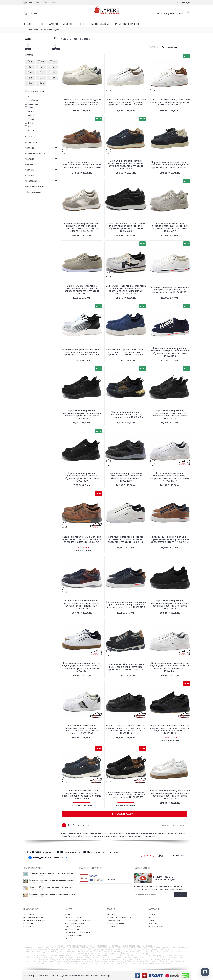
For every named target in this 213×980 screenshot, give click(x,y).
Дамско (152, 914)
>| (88, 825)
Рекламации (113, 920)
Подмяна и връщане (34, 920)
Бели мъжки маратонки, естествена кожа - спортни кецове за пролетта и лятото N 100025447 (170, 102)
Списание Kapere (74, 935)
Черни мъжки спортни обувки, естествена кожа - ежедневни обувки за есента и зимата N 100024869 (126, 477)
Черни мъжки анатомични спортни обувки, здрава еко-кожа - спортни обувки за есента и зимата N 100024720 (170, 729)
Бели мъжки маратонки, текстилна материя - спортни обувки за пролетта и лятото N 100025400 (82, 352)
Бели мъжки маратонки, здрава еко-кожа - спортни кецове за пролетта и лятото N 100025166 (126, 539)
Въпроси (28, 923)
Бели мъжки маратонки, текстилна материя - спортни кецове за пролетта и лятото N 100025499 (170, 289)
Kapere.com (36, 976)
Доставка (29, 914)
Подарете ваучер (116, 923)
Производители (74, 917)
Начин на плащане (33, 917)
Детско (152, 920)
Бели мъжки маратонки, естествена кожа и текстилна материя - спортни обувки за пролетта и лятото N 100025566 (126, 289)
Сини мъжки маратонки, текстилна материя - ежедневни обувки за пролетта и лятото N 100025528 (126, 352)
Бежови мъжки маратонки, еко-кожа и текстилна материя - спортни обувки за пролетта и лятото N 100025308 (82, 227)
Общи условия (73, 926)
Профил (111, 914)
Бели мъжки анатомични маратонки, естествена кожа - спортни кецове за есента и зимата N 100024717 (170, 477)
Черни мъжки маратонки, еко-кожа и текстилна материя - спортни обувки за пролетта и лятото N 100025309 (126, 227)
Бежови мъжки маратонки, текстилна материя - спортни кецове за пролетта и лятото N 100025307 (82, 289)
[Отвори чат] (205, 972)
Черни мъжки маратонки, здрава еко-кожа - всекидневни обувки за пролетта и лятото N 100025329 (170, 165)
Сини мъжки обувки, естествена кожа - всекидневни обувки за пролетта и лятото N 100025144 (126, 667)
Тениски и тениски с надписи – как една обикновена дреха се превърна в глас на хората (52, 873)
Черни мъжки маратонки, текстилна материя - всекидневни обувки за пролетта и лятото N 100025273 (170, 604)
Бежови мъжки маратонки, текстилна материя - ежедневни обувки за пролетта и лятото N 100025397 (170, 227)
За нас (68, 914)
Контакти (29, 926)
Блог (67, 938)
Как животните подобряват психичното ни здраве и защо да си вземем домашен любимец (52, 880)
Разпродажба (155, 926)
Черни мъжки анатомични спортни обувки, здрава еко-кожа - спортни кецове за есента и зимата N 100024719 (126, 729)
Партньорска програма (77, 932)
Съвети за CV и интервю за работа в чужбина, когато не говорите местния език (52, 887)
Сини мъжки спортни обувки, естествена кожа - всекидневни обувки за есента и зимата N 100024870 (82, 604)
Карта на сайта (73, 929)
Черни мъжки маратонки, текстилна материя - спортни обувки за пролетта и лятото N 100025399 (82, 477)
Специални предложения (78, 920)
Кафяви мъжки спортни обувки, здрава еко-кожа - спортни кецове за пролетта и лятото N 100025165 (170, 539)
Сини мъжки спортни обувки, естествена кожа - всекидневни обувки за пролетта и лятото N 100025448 (126, 164)
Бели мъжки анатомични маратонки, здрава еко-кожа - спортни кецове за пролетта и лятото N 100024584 (82, 729)
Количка (111, 926)
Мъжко (152, 917)
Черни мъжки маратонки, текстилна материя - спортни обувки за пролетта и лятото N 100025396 (170, 414)
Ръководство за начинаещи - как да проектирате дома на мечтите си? (52, 894)
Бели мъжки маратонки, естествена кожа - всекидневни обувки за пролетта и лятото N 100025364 (126, 102)
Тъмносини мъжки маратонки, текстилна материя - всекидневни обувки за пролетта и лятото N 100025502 (170, 352)
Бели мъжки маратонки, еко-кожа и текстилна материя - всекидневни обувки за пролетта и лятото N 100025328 (170, 794)
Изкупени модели (74, 923)
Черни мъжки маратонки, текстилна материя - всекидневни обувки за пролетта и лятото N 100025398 (82, 414)
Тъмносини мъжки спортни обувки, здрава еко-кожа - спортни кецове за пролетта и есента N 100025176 (126, 604)
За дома (153, 923)
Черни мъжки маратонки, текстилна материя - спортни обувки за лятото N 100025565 (126, 414)
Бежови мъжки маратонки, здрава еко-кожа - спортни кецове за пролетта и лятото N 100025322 (82, 102)
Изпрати (181, 895)
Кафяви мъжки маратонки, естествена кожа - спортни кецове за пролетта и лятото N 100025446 (82, 165)
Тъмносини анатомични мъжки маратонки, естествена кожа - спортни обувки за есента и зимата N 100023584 (82, 794)
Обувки (36, 30)
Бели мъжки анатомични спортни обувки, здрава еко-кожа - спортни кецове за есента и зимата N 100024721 (170, 667)
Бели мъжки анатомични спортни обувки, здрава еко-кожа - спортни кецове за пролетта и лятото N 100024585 (82, 667)
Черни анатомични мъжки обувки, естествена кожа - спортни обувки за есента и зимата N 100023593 (126, 794)
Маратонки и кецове (50, 30)
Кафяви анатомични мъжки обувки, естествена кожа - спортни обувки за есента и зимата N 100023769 (82, 539)
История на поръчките (119, 917)
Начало (28, 30)
